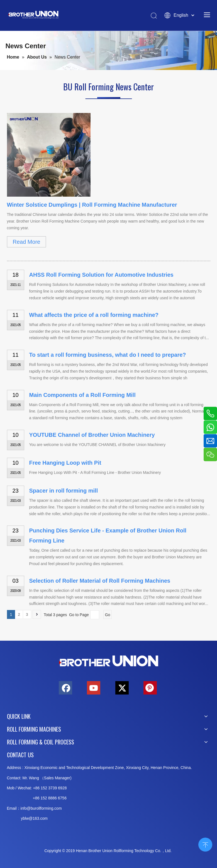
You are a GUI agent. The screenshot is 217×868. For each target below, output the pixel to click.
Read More (27, 242)
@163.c (35, 818)
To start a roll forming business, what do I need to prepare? (108, 355)
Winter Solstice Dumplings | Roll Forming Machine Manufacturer (92, 205)
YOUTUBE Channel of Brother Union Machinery (92, 435)
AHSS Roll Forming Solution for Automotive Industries (101, 275)
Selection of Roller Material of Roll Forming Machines (100, 581)
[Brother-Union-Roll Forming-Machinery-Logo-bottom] (109, 661)
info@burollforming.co (40, 808)
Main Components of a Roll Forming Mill (82, 395)
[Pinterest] (150, 688)
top (205, 844)
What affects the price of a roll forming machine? (94, 315)
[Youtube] (94, 688)
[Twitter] (122, 688)
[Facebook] (65, 688)
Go (108, 615)
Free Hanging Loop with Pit (65, 463)
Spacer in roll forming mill (64, 491)
